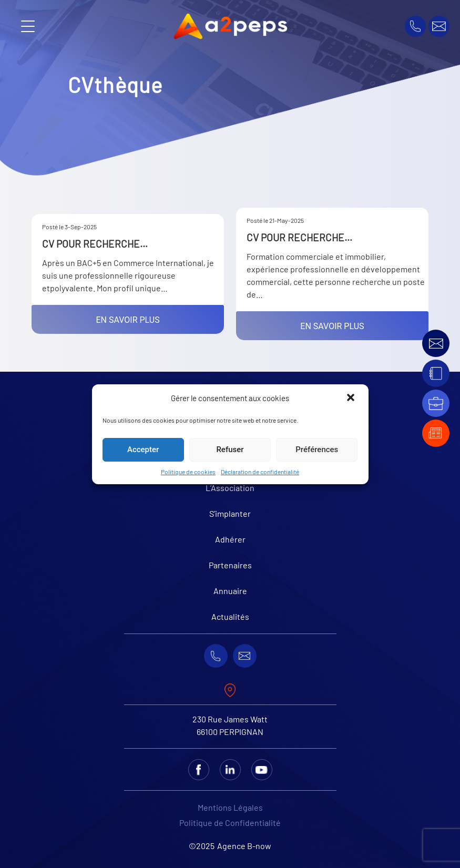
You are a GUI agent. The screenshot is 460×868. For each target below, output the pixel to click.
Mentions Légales (230, 807)
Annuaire (230, 591)
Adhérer (230, 539)
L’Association (230, 488)
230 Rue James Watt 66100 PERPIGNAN (230, 725)
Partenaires (230, 565)
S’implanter (230, 513)
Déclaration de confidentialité (260, 472)
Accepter (143, 450)
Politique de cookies (188, 472)
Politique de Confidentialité (230, 823)
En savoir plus (128, 320)
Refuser (230, 450)
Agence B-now (244, 846)
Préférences (317, 450)
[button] (352, 399)
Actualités (230, 616)
